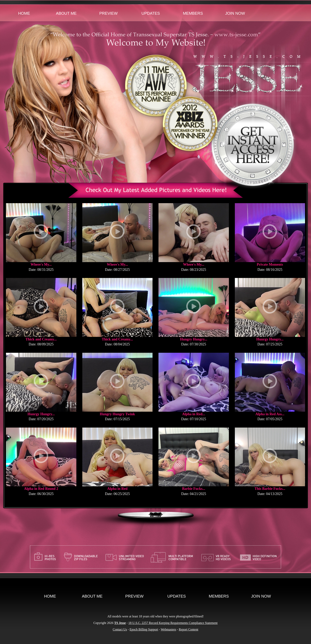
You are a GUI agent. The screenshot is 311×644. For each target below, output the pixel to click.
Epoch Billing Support (144, 629)
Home (24, 13)
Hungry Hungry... (194, 339)
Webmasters (168, 629)
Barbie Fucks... (194, 489)
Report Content (188, 629)
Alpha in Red (117, 489)
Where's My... (41, 264)
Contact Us (120, 629)
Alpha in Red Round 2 (41, 489)
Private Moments (270, 264)
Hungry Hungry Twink (117, 414)
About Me (66, 13)
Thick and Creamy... (41, 339)
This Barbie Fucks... (270, 489)
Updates (151, 13)
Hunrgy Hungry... (270, 339)
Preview (108, 13)
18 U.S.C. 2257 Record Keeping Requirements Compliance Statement (173, 623)
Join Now (235, 13)
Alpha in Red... (194, 414)
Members (193, 13)
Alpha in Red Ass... (270, 414)
